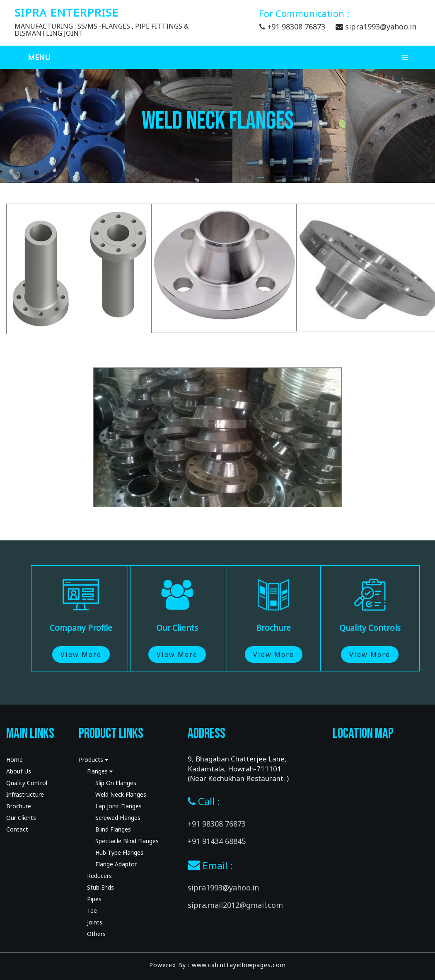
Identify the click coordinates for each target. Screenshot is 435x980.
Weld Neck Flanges (121, 794)
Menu (222, 57)
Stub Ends (100, 887)
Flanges (100, 771)
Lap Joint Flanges (118, 806)
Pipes (94, 899)
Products (93, 760)
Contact (17, 829)
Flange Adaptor (116, 864)
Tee (92, 911)
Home (15, 760)
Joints (95, 922)
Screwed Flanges (118, 818)
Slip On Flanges (116, 783)
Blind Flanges (113, 829)
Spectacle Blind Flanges (127, 841)
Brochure (19, 806)
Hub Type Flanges (119, 852)
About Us (19, 771)
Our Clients (21, 818)
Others (96, 934)
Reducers (99, 876)
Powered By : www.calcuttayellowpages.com (217, 965)
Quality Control (27, 783)
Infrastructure (25, 794)
